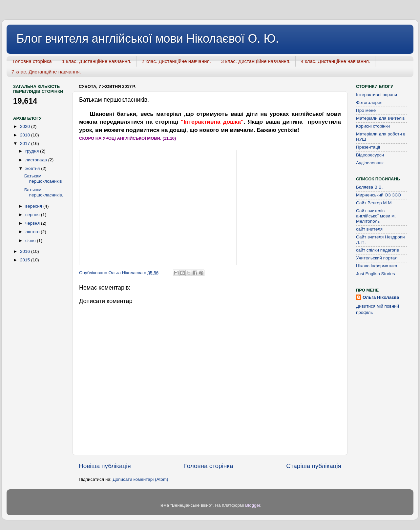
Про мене (366, 110)
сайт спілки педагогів (378, 250)
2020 (26, 126)
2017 (26, 143)
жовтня (33, 168)
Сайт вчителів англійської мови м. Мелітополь (376, 216)
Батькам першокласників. (44, 192)
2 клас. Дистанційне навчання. (176, 61)
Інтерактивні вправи (377, 95)
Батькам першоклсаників (43, 179)
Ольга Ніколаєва (381, 297)
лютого (33, 232)
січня (31, 241)
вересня (34, 206)
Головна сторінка (32, 61)
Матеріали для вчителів (380, 118)
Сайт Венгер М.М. (374, 203)
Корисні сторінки (373, 126)
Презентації (368, 147)
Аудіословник (370, 163)
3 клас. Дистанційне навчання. (256, 61)
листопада (37, 160)
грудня (33, 151)
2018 (26, 135)
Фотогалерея (369, 102)
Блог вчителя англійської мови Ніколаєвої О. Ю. (148, 39)
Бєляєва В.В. (369, 187)
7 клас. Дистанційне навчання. (46, 72)
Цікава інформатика (377, 266)
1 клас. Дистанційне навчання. (97, 61)
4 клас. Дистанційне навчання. (335, 61)
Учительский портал (377, 258)
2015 (26, 260)
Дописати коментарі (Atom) (140, 479)
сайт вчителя (369, 229)
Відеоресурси (370, 155)
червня (33, 223)
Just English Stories (376, 274)
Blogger (253, 505)
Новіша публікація (105, 466)
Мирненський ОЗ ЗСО (379, 195)
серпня (33, 215)
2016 (26, 251)
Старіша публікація (314, 466)
